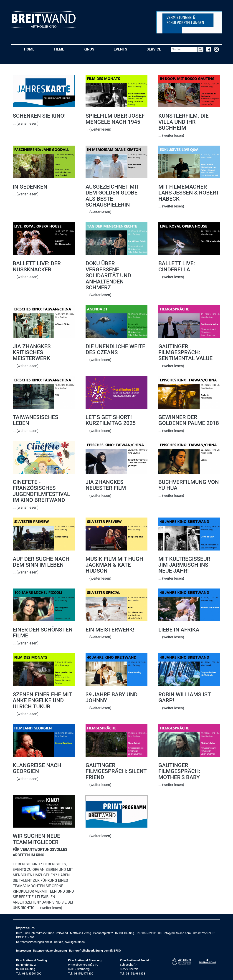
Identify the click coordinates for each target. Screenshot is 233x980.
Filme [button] (64, 49)
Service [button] (159, 49)
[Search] (184, 49)
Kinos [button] (94, 49)
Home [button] (34, 49)
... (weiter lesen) (26, 123)
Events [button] (125, 49)
